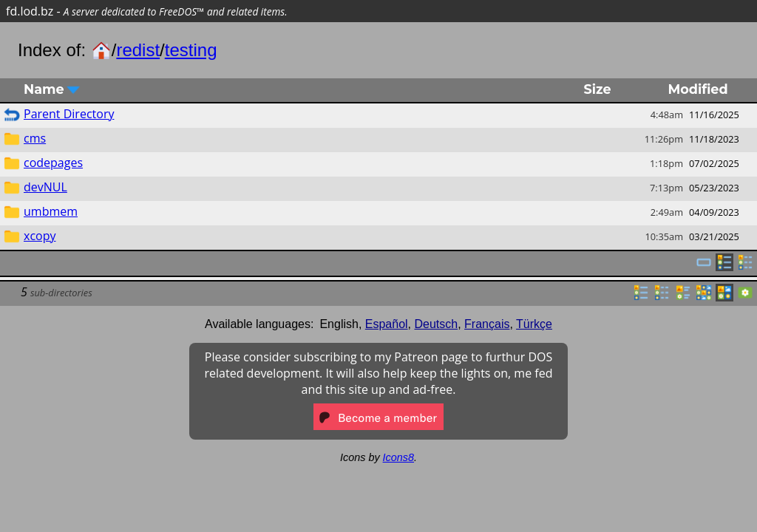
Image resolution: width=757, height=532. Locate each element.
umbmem (51, 211)
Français (487, 324)
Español (387, 324)
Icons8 (398, 457)
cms (35, 138)
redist (138, 50)
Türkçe (534, 324)
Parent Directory (69, 114)
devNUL (45, 187)
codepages (53, 163)
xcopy (40, 236)
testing (191, 50)
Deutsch (437, 324)
